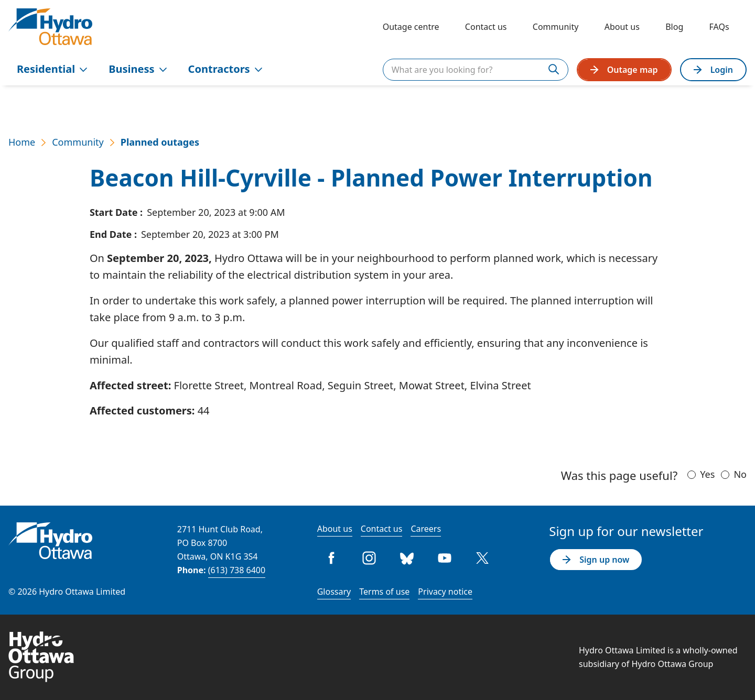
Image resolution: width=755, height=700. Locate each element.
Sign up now (596, 560)
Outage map (624, 70)
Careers (426, 529)
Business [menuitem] (138, 69)
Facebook (332, 558)
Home (22, 142)
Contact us (486, 27)
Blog (674, 27)
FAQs (719, 27)
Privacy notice (445, 592)
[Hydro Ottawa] (50, 27)
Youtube (445, 558)
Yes (707, 474)
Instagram (370, 558)
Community (556, 27)
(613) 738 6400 (237, 570)
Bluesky (407, 558)
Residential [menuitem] (52, 69)
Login (713, 70)
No (740, 474)
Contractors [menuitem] (225, 69)
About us (622, 27)
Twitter (483, 558)
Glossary (334, 592)
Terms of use (384, 592)
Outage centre (411, 27)
